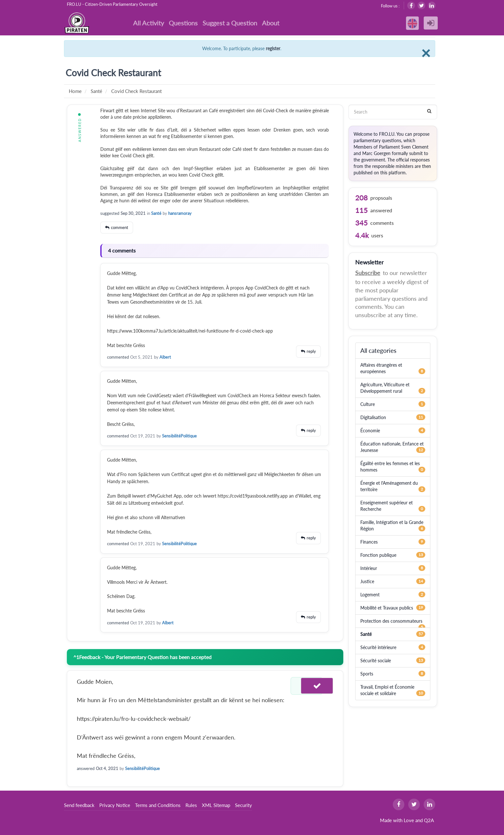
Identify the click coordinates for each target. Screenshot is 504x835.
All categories (378, 350)
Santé (156, 213)
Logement (370, 595)
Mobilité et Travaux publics (387, 608)
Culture (368, 404)
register (273, 48)
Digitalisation (373, 417)
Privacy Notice (115, 805)
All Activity (148, 23)
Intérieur (369, 568)
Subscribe (368, 273)
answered (86, 768)
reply (311, 351)
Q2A (429, 820)
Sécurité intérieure (378, 647)
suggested (110, 213)
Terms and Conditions (158, 805)
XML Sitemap (216, 805)
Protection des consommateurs (391, 621)
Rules (191, 805)
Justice (367, 581)
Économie (370, 431)
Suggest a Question (230, 23)
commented (118, 357)
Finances (369, 542)
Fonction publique (378, 555)
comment (120, 227)
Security (243, 805)
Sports (367, 674)
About (271, 23)
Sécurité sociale (376, 661)
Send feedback (79, 805)
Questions (183, 23)
